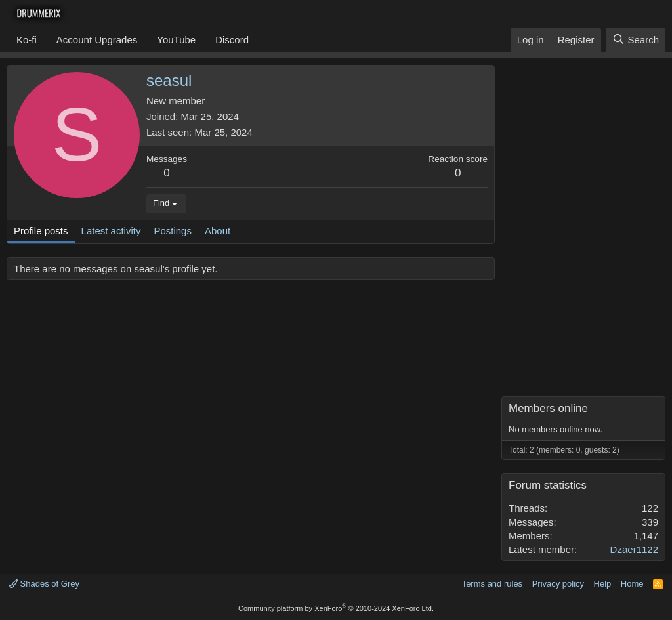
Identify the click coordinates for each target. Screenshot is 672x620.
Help (603, 584)
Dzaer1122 (634, 549)
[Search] (636, 40)
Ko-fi (27, 40)
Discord (232, 40)
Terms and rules (492, 584)
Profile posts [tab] (41, 231)
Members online (548, 408)
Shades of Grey (44, 584)
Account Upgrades (97, 40)
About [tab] (218, 231)
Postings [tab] (173, 231)
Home (632, 584)
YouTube (176, 40)
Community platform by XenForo (336, 608)
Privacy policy (558, 584)
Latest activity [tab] (111, 231)
